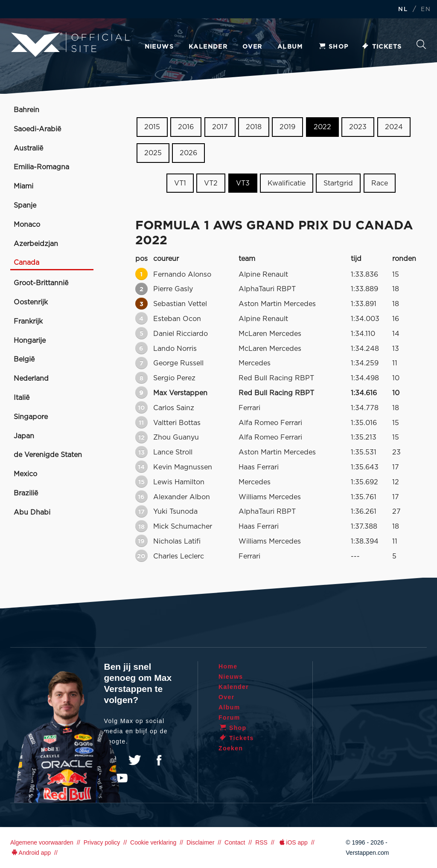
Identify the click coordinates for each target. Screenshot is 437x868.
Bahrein (26, 110)
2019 (287, 127)
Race (380, 183)
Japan (24, 436)
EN (426, 10)
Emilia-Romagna (41, 167)
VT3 (243, 183)
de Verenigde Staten (48, 455)
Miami (23, 186)
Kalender (208, 47)
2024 (394, 127)
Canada (26, 263)
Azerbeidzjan (36, 244)
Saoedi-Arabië (37, 129)
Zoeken (421, 44)
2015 (152, 127)
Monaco (27, 225)
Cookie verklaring (153, 842)
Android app (31, 853)
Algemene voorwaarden (42, 842)
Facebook (159, 760)
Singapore (31, 417)
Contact (235, 842)
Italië (22, 398)
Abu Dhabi (32, 512)
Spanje (25, 205)
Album (290, 47)
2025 (153, 153)
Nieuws (159, 47)
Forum (229, 718)
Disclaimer (200, 842)
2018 (254, 127)
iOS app (293, 842)
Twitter (135, 760)
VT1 (180, 183)
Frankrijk (28, 321)
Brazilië (26, 493)
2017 (220, 127)
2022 (322, 127)
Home (228, 666)
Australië (28, 148)
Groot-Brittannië (41, 283)
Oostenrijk (31, 302)
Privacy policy (102, 842)
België (24, 359)
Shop (333, 47)
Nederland (31, 379)
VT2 (211, 183)
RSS (261, 842)
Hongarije (30, 341)
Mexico (25, 474)
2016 (186, 127)
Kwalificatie (287, 183)
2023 (358, 127)
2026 (188, 153)
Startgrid (338, 183)
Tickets (382, 47)
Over (252, 47)
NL (403, 10)
